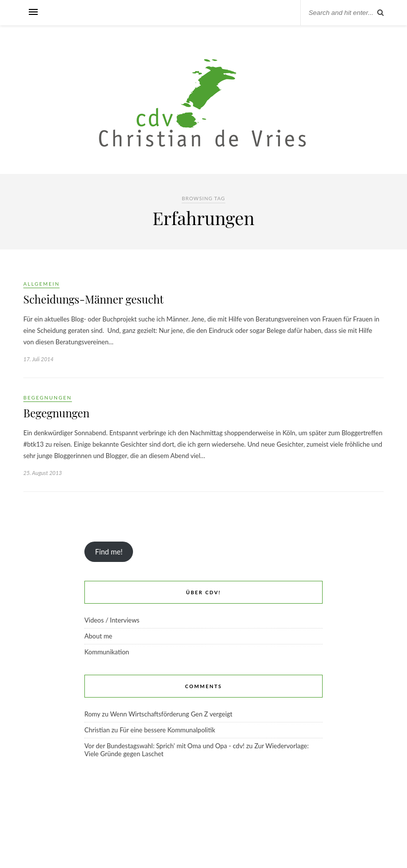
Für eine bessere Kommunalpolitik (168, 730)
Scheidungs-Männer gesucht (94, 299)
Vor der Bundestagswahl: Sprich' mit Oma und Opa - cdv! (165, 746)
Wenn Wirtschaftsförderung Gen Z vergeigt (171, 714)
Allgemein (41, 284)
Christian (97, 730)
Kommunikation (107, 652)
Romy (92, 714)
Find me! (108, 552)
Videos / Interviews (112, 620)
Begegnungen (48, 397)
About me (98, 636)
